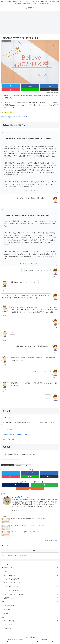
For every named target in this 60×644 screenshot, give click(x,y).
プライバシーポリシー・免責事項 (16, 639)
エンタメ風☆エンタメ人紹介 (31, 583)
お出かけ (30, 602)
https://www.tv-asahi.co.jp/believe (11, 459)
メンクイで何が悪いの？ (31, 621)
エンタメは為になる (31, 575)
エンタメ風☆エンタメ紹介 (7, 465)
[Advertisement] (30, 23)
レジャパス (31, 609)
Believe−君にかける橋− (20, 465)
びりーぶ (28, 465)
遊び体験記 (31, 613)
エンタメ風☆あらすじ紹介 (31, 579)
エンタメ (30, 571)
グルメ (30, 617)
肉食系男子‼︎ (31, 628)
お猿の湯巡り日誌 (31, 606)
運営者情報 (44, 639)
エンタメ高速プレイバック (31, 590)
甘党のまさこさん (31, 625)
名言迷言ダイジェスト (31, 598)
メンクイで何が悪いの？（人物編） (31, 594)
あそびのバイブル (30, 568)
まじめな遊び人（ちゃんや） (21, 497)
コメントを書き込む (30, 551)
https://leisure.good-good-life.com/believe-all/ (14, 117)
